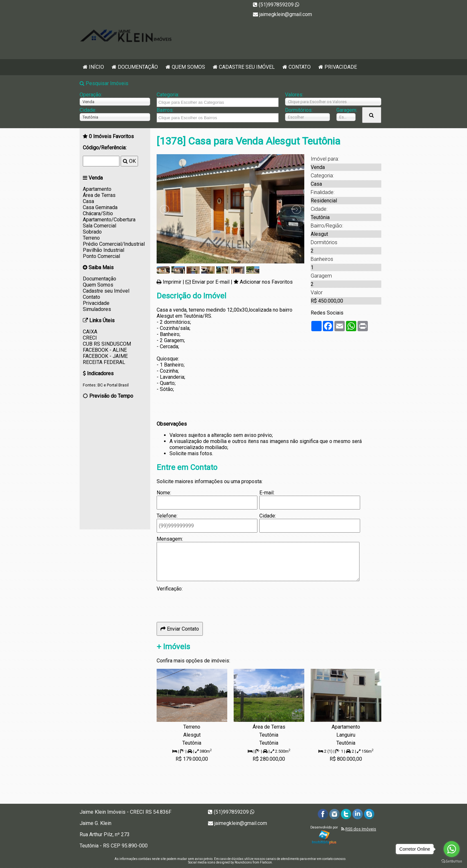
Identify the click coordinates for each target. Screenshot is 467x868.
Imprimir (172, 282)
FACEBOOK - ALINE (105, 350)
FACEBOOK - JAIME (105, 356)
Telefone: (167, 516)
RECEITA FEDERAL (104, 362)
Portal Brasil (118, 385)
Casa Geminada (100, 207)
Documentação (138, 67)
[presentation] (205, 604)
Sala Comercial (99, 226)
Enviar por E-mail (211, 282)
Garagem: (346, 110)
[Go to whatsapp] (452, 849)
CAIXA (90, 332)
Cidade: (88, 110)
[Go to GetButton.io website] (452, 861)
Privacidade (341, 67)
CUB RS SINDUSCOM (107, 344)
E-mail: (267, 493)
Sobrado (92, 232)
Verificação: (170, 589)
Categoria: (168, 95)
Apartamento (97, 189)
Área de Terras (99, 195)
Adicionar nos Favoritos (266, 282)
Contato (300, 67)
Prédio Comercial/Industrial (114, 244)
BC (100, 385)
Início (96, 67)
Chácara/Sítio (98, 213)
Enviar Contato (180, 629)
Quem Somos (188, 67)
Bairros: (165, 110)
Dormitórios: (299, 110)
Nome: (164, 493)
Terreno (91, 238)
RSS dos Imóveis (361, 829)
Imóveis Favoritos (111, 136)
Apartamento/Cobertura (109, 220)
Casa (88, 201)
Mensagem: (170, 539)
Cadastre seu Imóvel (247, 67)
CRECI (90, 338)
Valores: (294, 95)
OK (129, 161)
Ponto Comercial (101, 256)
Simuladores (97, 309)
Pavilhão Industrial (104, 250)
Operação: (91, 95)
